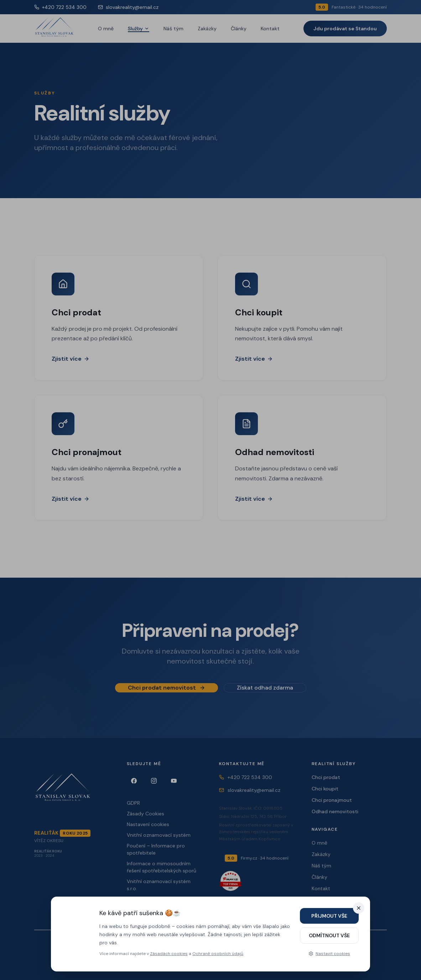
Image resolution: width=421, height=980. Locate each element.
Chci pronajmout (332, 800)
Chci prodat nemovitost (167, 691)
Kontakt (270, 29)
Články (239, 29)
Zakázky (207, 29)
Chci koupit (325, 789)
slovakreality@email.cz (128, 7)
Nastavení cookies (148, 824)
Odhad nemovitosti (335, 811)
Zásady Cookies (145, 814)
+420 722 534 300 (60, 7)
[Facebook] (134, 781)
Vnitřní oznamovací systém (159, 835)
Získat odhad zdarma (265, 691)
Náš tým (173, 29)
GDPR (133, 803)
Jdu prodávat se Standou (345, 29)
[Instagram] (154, 781)
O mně (106, 29)
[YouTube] (174, 781)
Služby (139, 29)
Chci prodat (326, 777)
